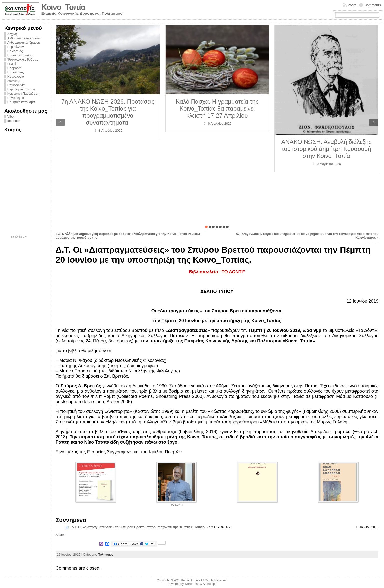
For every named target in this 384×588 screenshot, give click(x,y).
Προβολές (14, 68)
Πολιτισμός (15, 51)
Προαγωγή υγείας (20, 55)
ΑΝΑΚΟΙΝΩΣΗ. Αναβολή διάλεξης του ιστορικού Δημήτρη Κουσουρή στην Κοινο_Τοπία (326, 149)
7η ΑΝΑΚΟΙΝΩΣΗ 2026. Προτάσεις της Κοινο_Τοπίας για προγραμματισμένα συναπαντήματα (108, 112)
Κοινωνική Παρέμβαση (23, 94)
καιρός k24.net (19, 237)
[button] (206, 227)
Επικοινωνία (16, 85)
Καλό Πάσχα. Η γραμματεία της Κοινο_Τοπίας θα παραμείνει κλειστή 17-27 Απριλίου (217, 109)
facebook (14, 121)
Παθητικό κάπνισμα (21, 102)
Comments (373, 5)
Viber (11, 117)
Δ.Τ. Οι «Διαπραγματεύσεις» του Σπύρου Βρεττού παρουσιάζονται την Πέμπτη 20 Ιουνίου (139, 527)
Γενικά (12, 64)
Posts (352, 5)
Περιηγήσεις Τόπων (21, 89)
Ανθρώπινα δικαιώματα (24, 38)
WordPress (192, 584)
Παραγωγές (16, 72)
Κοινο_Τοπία (63, 7)
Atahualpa (210, 584)
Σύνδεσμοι (15, 81)
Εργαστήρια (16, 98)
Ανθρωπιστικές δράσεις (24, 43)
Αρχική (12, 34)
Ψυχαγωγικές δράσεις (23, 60)
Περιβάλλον (16, 47)
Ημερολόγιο (16, 77)
